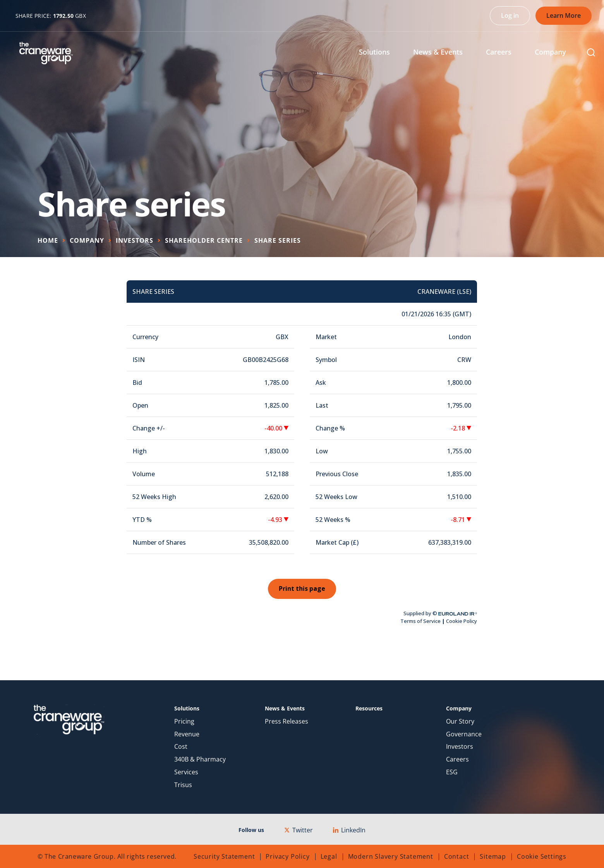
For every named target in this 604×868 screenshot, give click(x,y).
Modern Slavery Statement (391, 856)
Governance (464, 734)
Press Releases (287, 721)
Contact (457, 856)
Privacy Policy (287, 856)
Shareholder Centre (204, 240)
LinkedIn (349, 830)
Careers (457, 759)
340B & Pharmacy (200, 759)
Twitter (299, 830)
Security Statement (224, 856)
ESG (452, 772)
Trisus (183, 785)
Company (87, 240)
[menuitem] (380, 53)
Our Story (460, 721)
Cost (181, 747)
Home (48, 240)
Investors (135, 240)
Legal (329, 856)
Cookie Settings (542, 856)
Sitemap (493, 856)
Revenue (187, 734)
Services (186, 772)
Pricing (184, 721)
